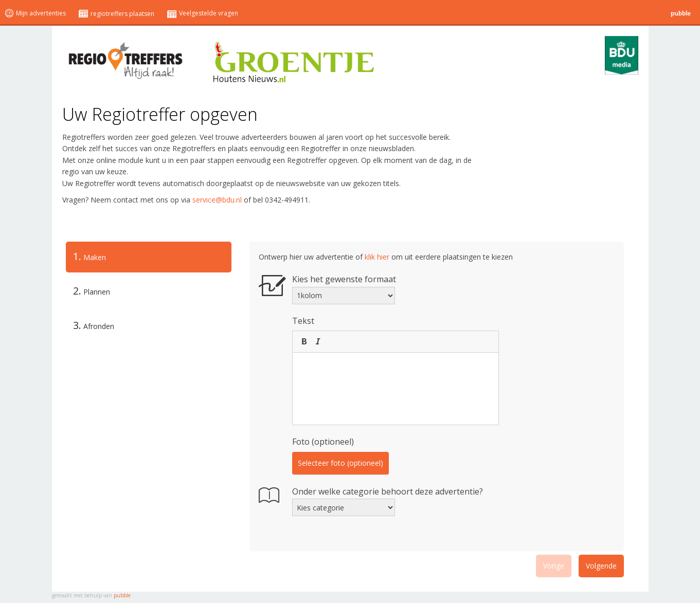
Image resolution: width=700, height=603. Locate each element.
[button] (304, 341)
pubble (122, 595)
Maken (86, 257)
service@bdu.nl (217, 200)
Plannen (92, 291)
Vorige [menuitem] (554, 566)
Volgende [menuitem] (601, 566)
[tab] (149, 257)
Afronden (94, 325)
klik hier (377, 257)
